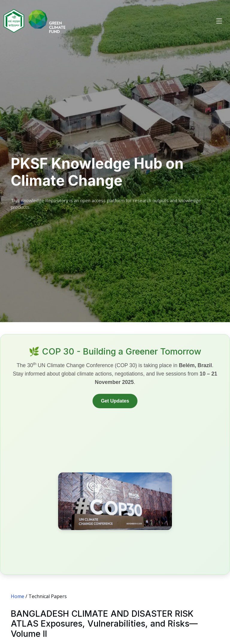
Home (18, 596)
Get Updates (115, 401)
